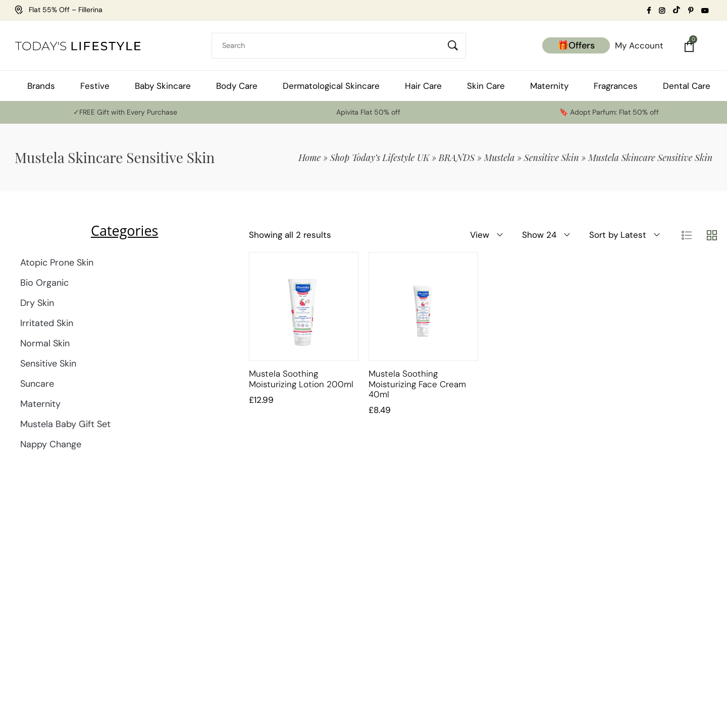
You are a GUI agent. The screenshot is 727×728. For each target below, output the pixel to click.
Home (309, 158)
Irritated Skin (47, 323)
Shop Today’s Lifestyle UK (380, 158)
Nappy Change (51, 444)
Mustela (500, 158)
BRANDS (457, 158)
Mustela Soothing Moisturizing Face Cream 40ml (417, 384)
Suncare (37, 384)
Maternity (40, 404)
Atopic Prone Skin (57, 263)
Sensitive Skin (552, 158)
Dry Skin (37, 303)
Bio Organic (44, 283)
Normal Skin (45, 343)
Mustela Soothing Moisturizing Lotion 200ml (301, 379)
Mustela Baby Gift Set (65, 424)
